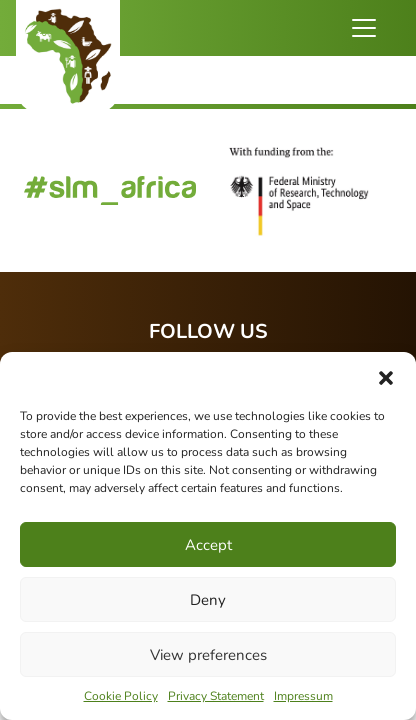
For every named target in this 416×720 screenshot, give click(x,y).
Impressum (303, 696)
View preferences (208, 655)
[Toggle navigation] (364, 28)
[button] (386, 377)
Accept (208, 545)
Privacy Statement (216, 696)
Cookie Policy (121, 696)
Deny (208, 600)
